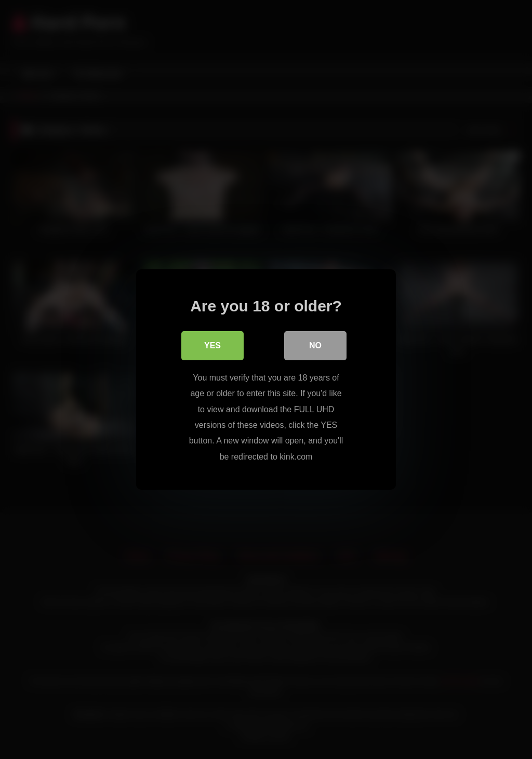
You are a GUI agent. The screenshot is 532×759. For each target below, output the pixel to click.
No (315, 345)
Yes (212, 345)
